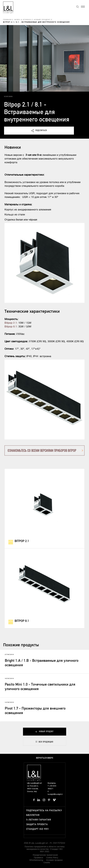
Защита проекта (37, 824)
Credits (47, 863)
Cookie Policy (52, 858)
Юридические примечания (45, 855)
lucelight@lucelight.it (55, 794)
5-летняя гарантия (39, 820)
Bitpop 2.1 (11, 323)
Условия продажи (54, 860)
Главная (7, 20)
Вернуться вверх (45, 758)
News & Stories (23, 20)
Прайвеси (38, 858)
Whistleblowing (36, 860)
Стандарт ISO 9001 (38, 829)
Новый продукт (42, 20)
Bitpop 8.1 (11, 327)
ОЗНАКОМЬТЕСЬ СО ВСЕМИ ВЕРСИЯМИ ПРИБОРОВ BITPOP (42, 450)
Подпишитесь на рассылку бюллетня (44, 813)
